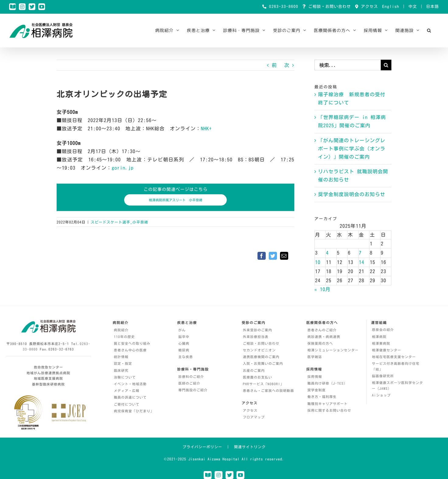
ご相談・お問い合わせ (328, 7)
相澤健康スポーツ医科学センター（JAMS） (397, 386)
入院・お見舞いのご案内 (263, 363)
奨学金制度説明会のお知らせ (352, 194)
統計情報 (121, 357)
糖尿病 (184, 350)
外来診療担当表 (256, 337)
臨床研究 (121, 370)
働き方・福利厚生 (322, 397)
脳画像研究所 (383, 376)
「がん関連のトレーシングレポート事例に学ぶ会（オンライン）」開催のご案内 (352, 149)
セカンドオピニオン (259, 350)
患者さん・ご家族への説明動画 (268, 391)
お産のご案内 (254, 370)
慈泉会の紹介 (383, 330)
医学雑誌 (315, 357)
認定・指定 (123, 363)
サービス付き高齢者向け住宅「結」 (396, 366)
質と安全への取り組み (132, 343)
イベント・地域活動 (130, 384)
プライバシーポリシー (202, 447)
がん (182, 330)
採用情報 (315, 377)
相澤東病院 (381, 343)
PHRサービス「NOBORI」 (263, 384)
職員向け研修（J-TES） (327, 383)
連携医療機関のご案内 (261, 357)
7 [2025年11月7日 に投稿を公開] (360, 253)
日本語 (432, 7)
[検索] (386, 65)
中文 (413, 7)
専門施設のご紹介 (193, 390)
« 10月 (322, 289)
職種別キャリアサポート (327, 404)
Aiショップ (381, 395)
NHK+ (206, 129)
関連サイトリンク (250, 447)
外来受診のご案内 (257, 330)
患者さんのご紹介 (322, 330)
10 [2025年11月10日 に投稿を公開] (318, 262)
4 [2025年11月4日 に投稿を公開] (327, 253)
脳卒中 (184, 337)
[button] (429, 30)
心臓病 (184, 343)
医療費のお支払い (257, 377)
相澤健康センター (387, 350)
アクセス (368, 7)
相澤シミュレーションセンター (333, 350)
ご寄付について (127, 404)
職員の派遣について (130, 397)
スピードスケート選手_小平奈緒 (119, 222)
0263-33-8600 (282, 7)
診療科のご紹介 (191, 377)
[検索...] (348, 65)
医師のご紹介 (189, 383)
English (391, 7)
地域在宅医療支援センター (394, 357)
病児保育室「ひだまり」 (134, 411)
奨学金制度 (317, 390)
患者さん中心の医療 (130, 350)
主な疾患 (186, 357)
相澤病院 (379, 337)
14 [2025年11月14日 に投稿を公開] (362, 262)
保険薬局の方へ (320, 343)
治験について (125, 377)
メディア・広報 (127, 391)
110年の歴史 (124, 337)
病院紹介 (121, 330)
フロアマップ (254, 417)
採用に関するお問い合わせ (329, 410)
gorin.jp (123, 168)
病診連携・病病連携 (324, 337)
